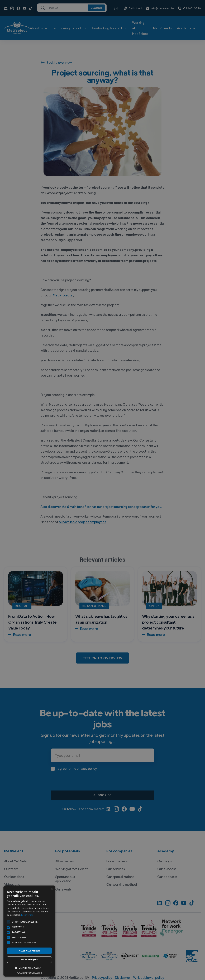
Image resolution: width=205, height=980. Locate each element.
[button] (29, 968)
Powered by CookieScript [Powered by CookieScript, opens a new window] (29, 973)
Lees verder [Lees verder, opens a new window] (27, 915)
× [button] (51, 889)
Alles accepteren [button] (29, 951)
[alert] (102, 490)
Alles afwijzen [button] (29, 960)
